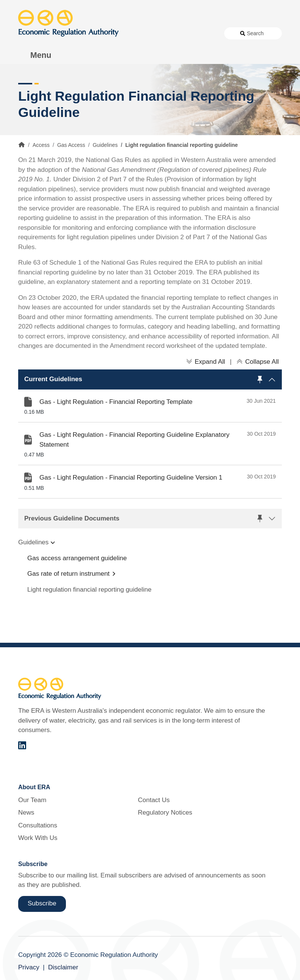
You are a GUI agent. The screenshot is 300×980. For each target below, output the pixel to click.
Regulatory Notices (165, 813)
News (26, 813)
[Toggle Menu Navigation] (37, 55)
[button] (150, 379)
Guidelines (105, 145)
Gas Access (71, 145)
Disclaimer (63, 967)
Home (22, 145)
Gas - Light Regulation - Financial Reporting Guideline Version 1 (131, 478)
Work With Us (38, 838)
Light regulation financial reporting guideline (89, 590)
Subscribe (42, 903)
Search (255, 33)
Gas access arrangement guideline (77, 558)
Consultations (38, 825)
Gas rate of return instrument (68, 574)
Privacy (29, 967)
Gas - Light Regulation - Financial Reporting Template (116, 402)
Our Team (32, 800)
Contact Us (154, 800)
